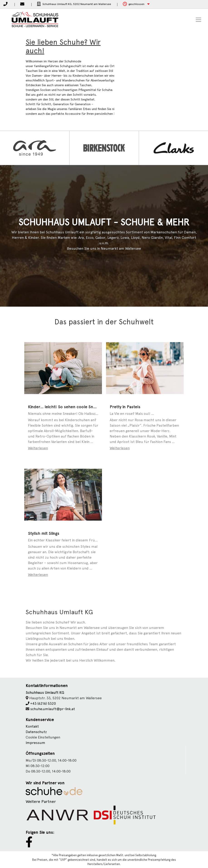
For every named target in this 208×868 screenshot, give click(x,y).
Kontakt (32, 726)
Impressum (35, 743)
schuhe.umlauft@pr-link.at (53, 709)
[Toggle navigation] (198, 20)
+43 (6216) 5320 (41, 703)
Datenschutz (36, 732)
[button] (136, 4)
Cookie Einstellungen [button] (43, 737)
